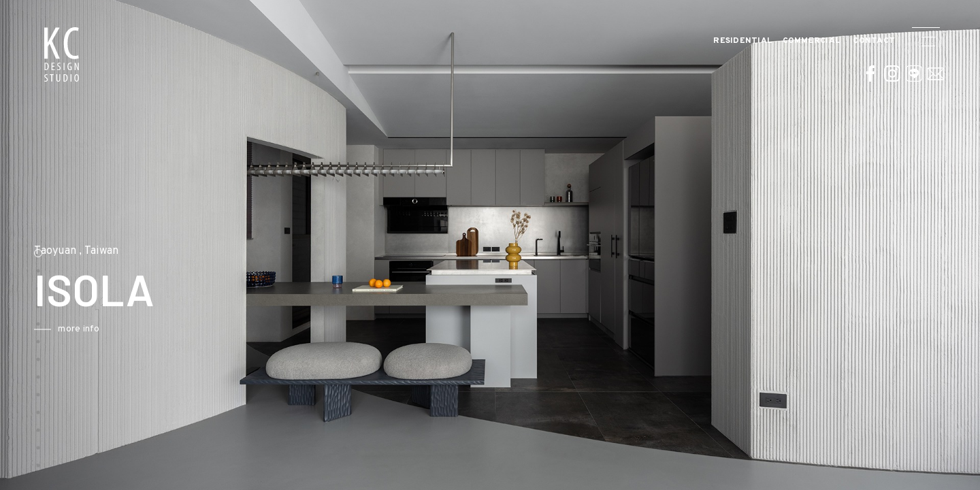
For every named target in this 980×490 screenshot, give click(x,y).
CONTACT (874, 41)
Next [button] (338, 318)
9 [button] (38, 395)
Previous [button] (24, 318)
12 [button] (38, 448)
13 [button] (38, 465)
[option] (490, 245)
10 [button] (38, 412)
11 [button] (38, 430)
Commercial (812, 41)
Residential (743, 41)
